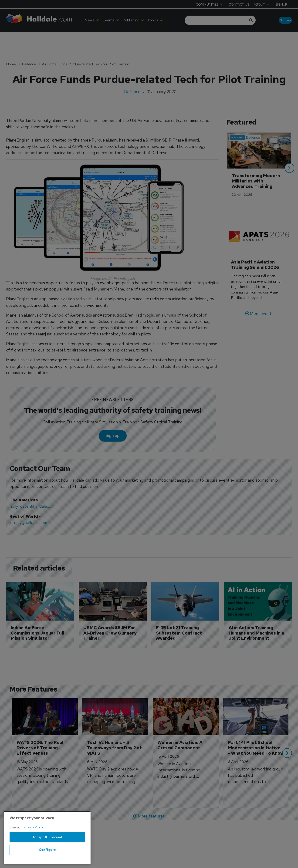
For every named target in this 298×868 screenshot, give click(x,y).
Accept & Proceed (47, 837)
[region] (47, 838)
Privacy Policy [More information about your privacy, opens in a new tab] (33, 827)
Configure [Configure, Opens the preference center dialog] (47, 850)
